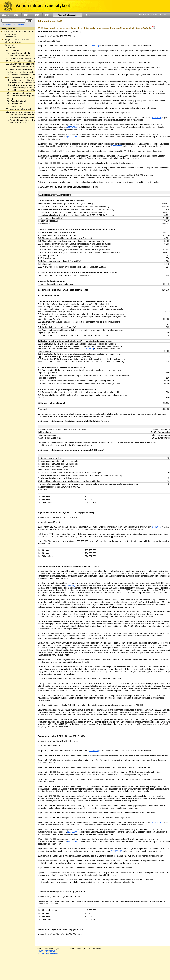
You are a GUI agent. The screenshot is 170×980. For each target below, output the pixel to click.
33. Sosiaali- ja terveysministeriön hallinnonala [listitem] (27, 117)
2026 (16, 15)
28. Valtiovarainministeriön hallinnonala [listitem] (23, 69)
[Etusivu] (7, 6)
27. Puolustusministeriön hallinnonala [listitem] (23, 67)
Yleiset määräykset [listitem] (13, 42)
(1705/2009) (93, 46)
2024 (37, 15)
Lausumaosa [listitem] (9, 34)
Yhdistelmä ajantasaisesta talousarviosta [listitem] (21, 32)
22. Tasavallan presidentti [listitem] (17, 53)
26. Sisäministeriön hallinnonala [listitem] (20, 64)
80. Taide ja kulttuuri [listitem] (16, 101)
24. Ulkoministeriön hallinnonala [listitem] (20, 58)
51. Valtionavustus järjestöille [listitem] (21, 90)
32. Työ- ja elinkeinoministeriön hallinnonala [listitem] (26, 115)
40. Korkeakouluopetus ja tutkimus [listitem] (22, 96)
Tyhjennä (20, 25)
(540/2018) (70, 585)
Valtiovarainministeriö (148, 15)
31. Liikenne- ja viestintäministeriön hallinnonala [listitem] (27, 112)
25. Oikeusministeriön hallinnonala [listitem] (21, 61)
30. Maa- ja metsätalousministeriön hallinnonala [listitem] (27, 109)
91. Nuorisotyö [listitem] (13, 106)
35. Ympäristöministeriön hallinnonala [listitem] (23, 120)
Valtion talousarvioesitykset (43, 6)
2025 (26, 15)
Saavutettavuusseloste (47, 953)
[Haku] (13, 21)
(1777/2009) (73, 127)
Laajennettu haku (9, 25)
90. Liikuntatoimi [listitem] (14, 104)
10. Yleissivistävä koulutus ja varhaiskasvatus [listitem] (28, 77)
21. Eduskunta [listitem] (12, 50)
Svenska (163, 15)
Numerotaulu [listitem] (9, 37)
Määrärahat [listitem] (9, 48)
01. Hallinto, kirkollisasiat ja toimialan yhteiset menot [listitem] (31, 75)
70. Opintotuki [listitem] (13, 98)
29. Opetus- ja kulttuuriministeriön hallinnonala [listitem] (27, 72)
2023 (47, 15)
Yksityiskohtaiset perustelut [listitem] (15, 39)
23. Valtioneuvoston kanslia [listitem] (18, 56)
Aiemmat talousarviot (67, 15)
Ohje (87, 15)
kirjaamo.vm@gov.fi (46, 951)
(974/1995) (156, 117)
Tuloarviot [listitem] (9, 45)
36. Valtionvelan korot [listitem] (15, 123)
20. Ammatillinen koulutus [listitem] (18, 93)
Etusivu (5, 15)
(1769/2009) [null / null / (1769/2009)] (88, 349)
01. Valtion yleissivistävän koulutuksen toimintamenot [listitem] (32, 80)
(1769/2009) (117, 146)
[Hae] (29, 21)
